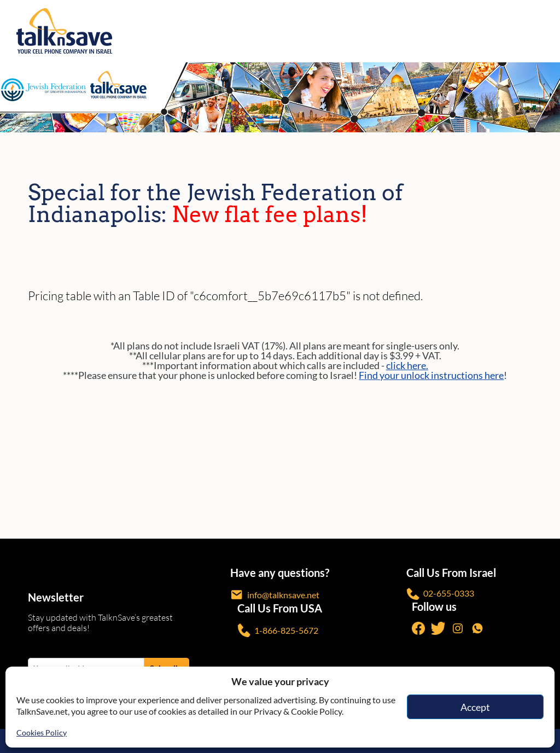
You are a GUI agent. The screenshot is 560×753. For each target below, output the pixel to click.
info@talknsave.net (275, 595)
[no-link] (545, 31)
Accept (475, 707)
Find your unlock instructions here (431, 375)
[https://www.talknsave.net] (283, 31)
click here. (407, 365)
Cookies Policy (42, 732)
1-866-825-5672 (278, 630)
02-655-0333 (440, 594)
